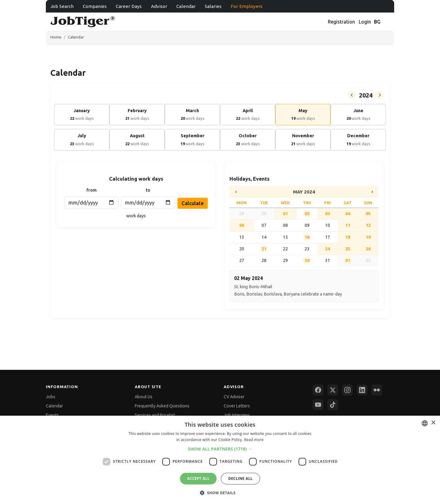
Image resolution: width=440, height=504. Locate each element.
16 (307, 237)
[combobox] (425, 423)
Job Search (62, 6)
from (92, 190)
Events (52, 415)
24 (328, 249)
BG (377, 22)
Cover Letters (237, 406)
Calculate (193, 203)
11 (348, 225)
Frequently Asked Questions (162, 406)
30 (307, 260)
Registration (341, 22)
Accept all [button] (198, 478)
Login (365, 22)
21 (264, 249)
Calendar (186, 6)
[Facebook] (318, 390)
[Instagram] (347, 390)
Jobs (51, 397)
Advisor (159, 6)
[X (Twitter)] (333, 390)
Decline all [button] (240, 478)
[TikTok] (333, 405)
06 (242, 225)
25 (348, 249)
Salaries (213, 6)
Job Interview (237, 415)
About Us (144, 397)
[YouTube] (318, 405)
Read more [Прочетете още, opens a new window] (254, 440)
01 (285, 214)
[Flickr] (377, 390)
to (148, 190)
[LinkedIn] (362, 390)
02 (307, 214)
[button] (220, 449)
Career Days (129, 6)
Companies (95, 6)
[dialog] (220, 460)
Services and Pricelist (155, 415)
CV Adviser (234, 397)
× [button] (433, 423)
